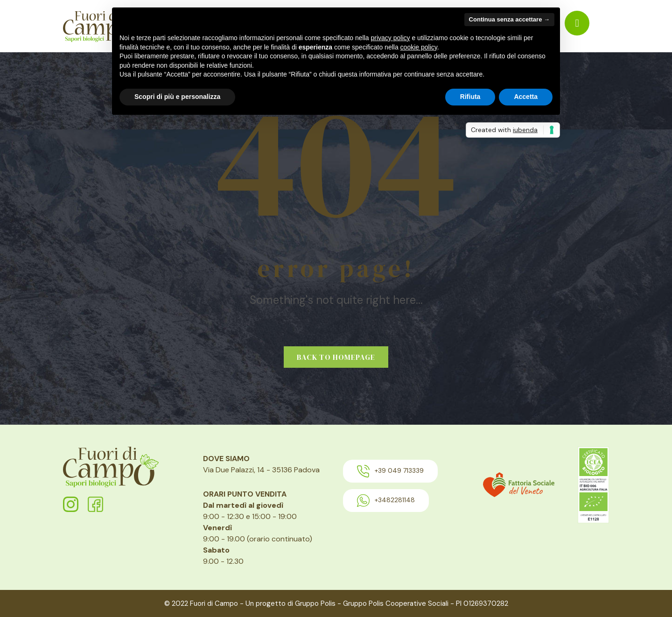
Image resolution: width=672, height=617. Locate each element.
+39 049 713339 (390, 471)
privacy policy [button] (391, 38)
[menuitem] (577, 23)
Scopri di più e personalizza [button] (177, 97)
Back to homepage (336, 357)
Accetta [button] (526, 97)
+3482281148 (386, 501)
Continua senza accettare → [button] (509, 19)
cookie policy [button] (419, 47)
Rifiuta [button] (470, 97)
